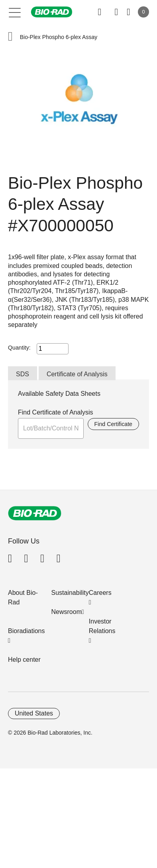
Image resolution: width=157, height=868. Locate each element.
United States (34, 713)
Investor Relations (102, 626)
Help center (24, 660)
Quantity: (19, 348)
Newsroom (67, 612)
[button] (10, 37)
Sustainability (70, 593)
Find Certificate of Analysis (56, 412)
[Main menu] (15, 12)
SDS (23, 374)
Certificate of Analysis (77, 374)
